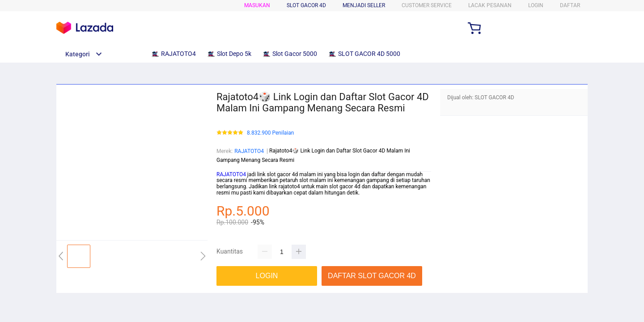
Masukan (257, 5)
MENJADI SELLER (364, 5)
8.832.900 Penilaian (270, 133)
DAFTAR (570, 5)
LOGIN (536, 5)
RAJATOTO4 (249, 151)
